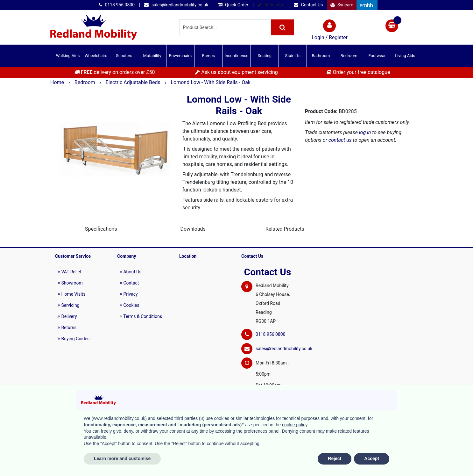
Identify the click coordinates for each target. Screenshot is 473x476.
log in (365, 132)
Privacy (129, 294)
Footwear (377, 56)
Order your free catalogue (358, 72)
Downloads (193, 229)
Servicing (69, 305)
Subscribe (271, 5)
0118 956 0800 (117, 5)
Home (58, 82)
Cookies (130, 305)
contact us (340, 140)
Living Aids (405, 56)
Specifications (101, 229)
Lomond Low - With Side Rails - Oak (211, 82)
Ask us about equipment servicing (236, 72)
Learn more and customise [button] (122, 458)
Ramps (208, 56)
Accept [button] (372, 458)
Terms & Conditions (141, 316)
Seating (265, 56)
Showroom (70, 283)
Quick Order (233, 5)
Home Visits (71, 294)
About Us (131, 272)
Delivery (67, 316)
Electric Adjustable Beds (134, 82)
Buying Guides (74, 339)
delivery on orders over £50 (115, 72)
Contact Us (308, 5)
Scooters (124, 56)
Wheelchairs (96, 56)
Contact (129, 283)
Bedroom (349, 56)
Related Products (285, 229)
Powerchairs (180, 56)
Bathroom (321, 56)
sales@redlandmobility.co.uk (176, 5)
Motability (152, 56)
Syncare (342, 5)
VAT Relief (70, 272)
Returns (67, 328)
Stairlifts (293, 56)
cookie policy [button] (295, 425)
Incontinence (236, 56)
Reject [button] (335, 458)
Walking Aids (68, 56)
